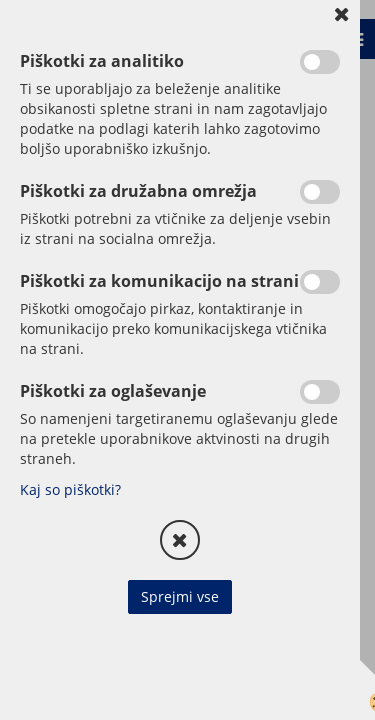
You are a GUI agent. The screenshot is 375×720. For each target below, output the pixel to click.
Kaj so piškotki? (70, 489)
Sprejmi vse (180, 596)
